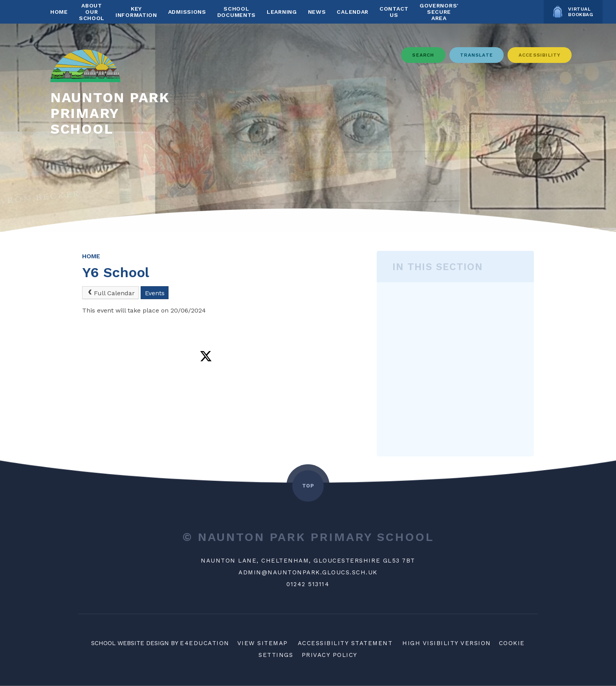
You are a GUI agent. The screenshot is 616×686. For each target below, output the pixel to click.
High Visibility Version (447, 643)
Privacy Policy (330, 655)
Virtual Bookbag (573, 12)
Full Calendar (111, 293)
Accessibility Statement (345, 643)
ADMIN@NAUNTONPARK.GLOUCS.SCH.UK (308, 572)
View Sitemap (263, 643)
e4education (205, 643)
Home (91, 256)
